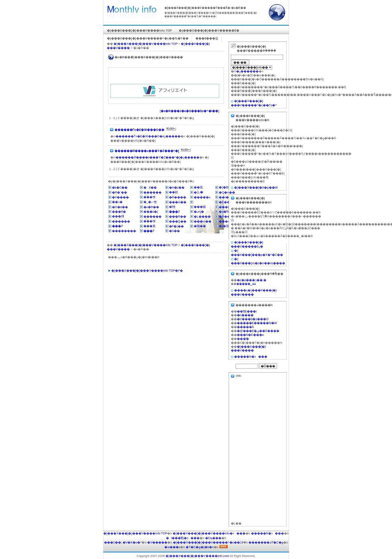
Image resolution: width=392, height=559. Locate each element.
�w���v (172, 547)
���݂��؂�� (246, 284)
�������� (124, 231)
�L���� (202, 217)
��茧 (198, 187)
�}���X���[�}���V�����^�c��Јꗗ (208, 542)
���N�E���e (250, 335)
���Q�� (178, 221)
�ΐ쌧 (172, 207)
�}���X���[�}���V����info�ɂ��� (209, 533)
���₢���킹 (207, 38)
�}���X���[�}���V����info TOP (139, 31)
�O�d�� (120, 207)
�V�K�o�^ (132, 542)
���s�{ (151, 212)
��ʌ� (117, 202)
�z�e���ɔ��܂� (252, 280)
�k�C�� (120, 188)
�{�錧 (224, 187)
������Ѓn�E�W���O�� (139, 130)
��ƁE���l (247, 311)
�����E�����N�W (257, 323)
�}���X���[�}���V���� (248, 349)
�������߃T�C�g (266, 542)
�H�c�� (177, 188)
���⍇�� (113, 542)
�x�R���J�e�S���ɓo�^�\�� (189, 111)
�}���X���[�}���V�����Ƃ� (209, 31)
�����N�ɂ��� (251, 357)
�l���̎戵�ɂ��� (183, 538)
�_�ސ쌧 (150, 202)
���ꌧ (175, 212)
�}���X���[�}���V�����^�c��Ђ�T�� (148, 38)
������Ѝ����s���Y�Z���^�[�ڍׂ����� (157, 157)
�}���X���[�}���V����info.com (197, 556)
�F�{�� (176, 226)
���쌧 (150, 197)
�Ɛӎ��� (213, 538)
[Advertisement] (165, 77)
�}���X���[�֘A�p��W (256, 188)
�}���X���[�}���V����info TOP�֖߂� (147, 271)
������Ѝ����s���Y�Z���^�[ (147, 151)
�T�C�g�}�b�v (200, 547)
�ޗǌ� (199, 212)
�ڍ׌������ (247, 71)
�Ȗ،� (198, 192)
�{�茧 (224, 226)
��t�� (225, 197)
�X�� (150, 188)
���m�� (178, 202)
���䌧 (200, 207)
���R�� (178, 217)
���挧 (118, 216)
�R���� (178, 197)
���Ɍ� (119, 212)
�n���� (245, 315)
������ (153, 192)
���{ (224, 207)
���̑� (243, 339)
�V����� (157, 542)
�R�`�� (120, 192)
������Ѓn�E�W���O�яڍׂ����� (148, 136)
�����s (202, 197)
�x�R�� (151, 207)
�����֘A (245, 327)
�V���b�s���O (253, 319)
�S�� (175, 231)
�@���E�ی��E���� (258, 331)
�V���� (121, 197)
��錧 (174, 192)
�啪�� (200, 226)
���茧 (150, 226)
